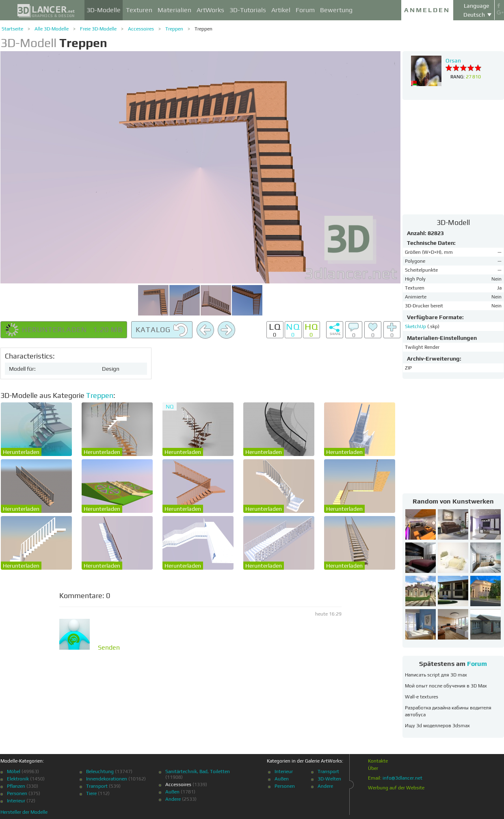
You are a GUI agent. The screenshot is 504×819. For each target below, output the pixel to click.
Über (373, 768)
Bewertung (336, 10)
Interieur (16, 801)
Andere (173, 799)
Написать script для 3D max (436, 675)
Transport (97, 786)
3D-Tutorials (248, 10)
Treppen (174, 29)
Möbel (14, 771)
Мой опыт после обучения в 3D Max (446, 686)
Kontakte (378, 761)
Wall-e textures (422, 697)
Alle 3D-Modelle (52, 29)
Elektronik (18, 779)
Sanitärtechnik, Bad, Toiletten (198, 771)
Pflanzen (16, 786)
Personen (17, 793)
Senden (109, 648)
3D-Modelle (104, 10)
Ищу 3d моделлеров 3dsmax (437, 726)
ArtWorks (210, 10)
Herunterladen (21, 452)
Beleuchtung (100, 771)
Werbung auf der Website (396, 788)
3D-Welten (329, 779)
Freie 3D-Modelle (98, 29)
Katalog (162, 330)
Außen (172, 792)
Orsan (453, 61)
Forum (305, 10)
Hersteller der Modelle (24, 812)
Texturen (139, 10)
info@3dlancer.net (402, 778)
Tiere (91, 793)
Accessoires (141, 29)
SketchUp (416, 326)
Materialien (174, 10)
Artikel (281, 10)
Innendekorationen (107, 779)
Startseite (12, 29)
